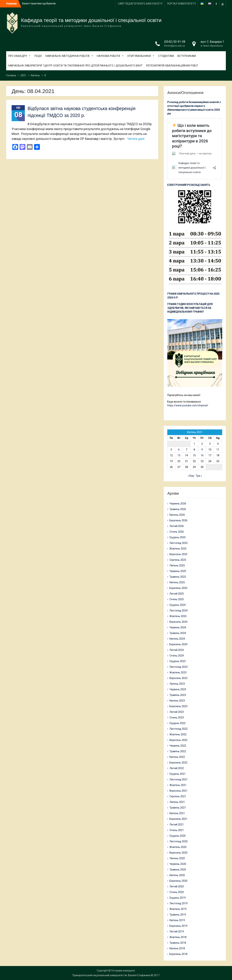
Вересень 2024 (178, 622)
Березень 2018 (178, 954)
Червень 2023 (178, 689)
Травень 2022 (178, 751)
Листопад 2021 (179, 779)
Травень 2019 (178, 915)
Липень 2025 (177, 565)
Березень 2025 (178, 588)
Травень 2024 (178, 633)
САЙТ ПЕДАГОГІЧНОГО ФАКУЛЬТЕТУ (140, 4)
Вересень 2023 (178, 678)
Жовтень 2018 (178, 937)
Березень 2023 (178, 706)
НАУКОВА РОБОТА (108, 56)
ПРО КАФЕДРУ (17, 56)
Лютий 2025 (177, 594)
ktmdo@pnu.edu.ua (175, 46)
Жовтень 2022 (178, 734)
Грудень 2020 (178, 836)
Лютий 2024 (177, 650)
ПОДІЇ (38, 56)
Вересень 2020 (178, 853)
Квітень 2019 (177, 920)
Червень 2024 (178, 627)
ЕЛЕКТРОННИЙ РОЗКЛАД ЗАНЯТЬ (189, 185)
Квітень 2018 (177, 948)
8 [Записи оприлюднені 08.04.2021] (194, 450)
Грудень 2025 (178, 537)
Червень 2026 (178, 504)
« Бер (191, 476)
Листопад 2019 (179, 903)
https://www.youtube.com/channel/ (188, 405)
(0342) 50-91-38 (175, 42)
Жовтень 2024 (178, 616)
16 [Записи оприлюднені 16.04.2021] (202, 455)
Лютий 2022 (177, 768)
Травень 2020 (178, 870)
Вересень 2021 (178, 791)
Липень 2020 (177, 858)
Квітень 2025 (177, 582)
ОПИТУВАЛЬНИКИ (139, 56)
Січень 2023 (177, 718)
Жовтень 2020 (178, 847)
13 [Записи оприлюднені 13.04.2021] (179, 455)
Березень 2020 (178, 881)
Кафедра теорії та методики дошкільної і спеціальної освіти (91, 20)
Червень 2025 (178, 571)
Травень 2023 (178, 695)
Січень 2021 (177, 830)
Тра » (199, 476)
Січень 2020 (177, 892)
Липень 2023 (177, 684)
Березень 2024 (178, 644)
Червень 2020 (178, 864)
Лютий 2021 (177, 825)
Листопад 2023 (179, 667)
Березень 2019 (178, 926)
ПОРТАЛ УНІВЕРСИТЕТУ (182, 4)
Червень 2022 (178, 746)
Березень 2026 (178, 520)
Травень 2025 (178, 577)
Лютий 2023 (177, 712)
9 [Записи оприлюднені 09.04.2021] (202, 450)
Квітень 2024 (177, 639)
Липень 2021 (177, 802)
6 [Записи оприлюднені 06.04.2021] (179, 450)
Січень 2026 (177, 532)
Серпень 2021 (178, 796)
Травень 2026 (178, 509)
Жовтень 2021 (178, 785)
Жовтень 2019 (178, 909)
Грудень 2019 (178, 898)
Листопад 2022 (179, 729)
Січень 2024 (177, 656)
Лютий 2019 (177, 931)
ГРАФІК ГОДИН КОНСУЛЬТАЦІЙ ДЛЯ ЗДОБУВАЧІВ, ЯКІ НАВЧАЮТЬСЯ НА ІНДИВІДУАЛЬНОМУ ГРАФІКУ (190, 308)
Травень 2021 (178, 808)
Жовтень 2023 (178, 672)
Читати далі (136, 139)
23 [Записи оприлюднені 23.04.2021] (202, 461)
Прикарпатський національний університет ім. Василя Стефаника (111, 975)
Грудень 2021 (178, 774)
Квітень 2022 (177, 757)
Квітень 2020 (177, 875)
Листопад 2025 (179, 543)
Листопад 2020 (179, 841)
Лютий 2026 (177, 526)
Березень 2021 (178, 819)
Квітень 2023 (177, 701)
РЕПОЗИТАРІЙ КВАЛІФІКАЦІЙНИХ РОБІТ (172, 66)
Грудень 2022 (178, 723)
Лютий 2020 (177, 886)
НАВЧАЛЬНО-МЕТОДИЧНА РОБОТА (67, 56)
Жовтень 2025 (178, 549)
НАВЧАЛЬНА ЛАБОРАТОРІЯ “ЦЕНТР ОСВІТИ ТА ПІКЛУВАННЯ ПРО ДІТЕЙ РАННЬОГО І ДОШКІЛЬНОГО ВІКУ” (75, 66)
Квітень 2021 (177, 813)
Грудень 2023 (178, 661)
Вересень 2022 (178, 740)
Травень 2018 (178, 943)
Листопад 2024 (179, 611)
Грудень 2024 (178, 605)
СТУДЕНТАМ (166, 56)
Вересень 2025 (178, 554)
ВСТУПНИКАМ (187, 56)
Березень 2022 (178, 763)
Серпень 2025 (178, 560)
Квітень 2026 (177, 515)
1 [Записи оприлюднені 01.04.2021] (194, 444)
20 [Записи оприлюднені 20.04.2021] (179, 461)
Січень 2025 (177, 599)
